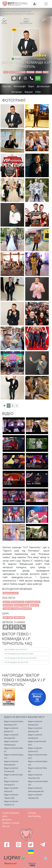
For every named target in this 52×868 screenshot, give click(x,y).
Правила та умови (11, 823)
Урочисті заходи (21, 605)
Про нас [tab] (7, 86)
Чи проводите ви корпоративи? (19, 654)
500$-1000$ (8, 617)
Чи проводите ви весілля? (16, 662)
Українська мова (11, 593)
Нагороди (17, 92)
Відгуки (29, 92)
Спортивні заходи (11, 609)
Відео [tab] (31, 86)
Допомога (7, 820)
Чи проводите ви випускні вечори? (21, 658)
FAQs (38, 92)
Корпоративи (18, 602)
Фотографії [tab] (20, 86)
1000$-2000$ (19, 617)
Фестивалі (8, 605)
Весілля (7, 602)
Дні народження (33, 602)
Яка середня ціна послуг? (16, 650)
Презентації (26, 609)
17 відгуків (40, 59)
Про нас (6, 826)
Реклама (32, 813)
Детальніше (43, 86)
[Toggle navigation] (35, 4)
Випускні (34, 605)
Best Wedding (34, 816)
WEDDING (18, 3)
